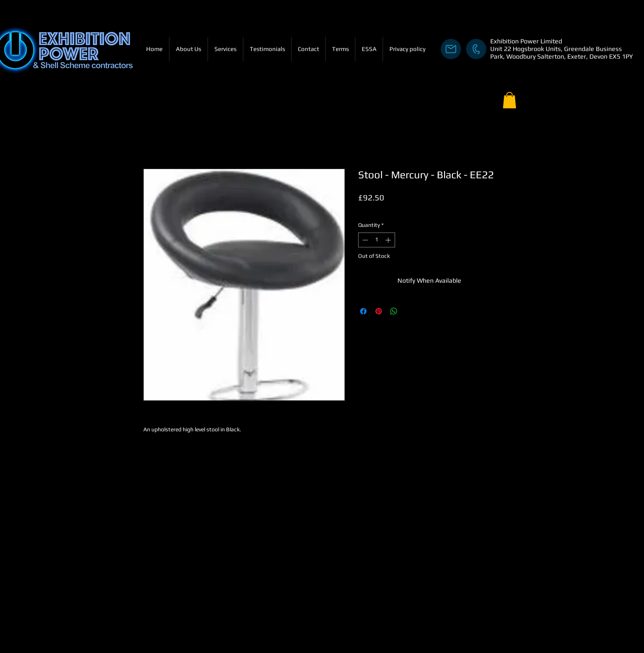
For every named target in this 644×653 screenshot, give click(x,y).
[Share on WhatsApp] (394, 311)
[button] (509, 100)
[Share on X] (409, 311)
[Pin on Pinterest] (379, 311)
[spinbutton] (377, 240)
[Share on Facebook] (363, 311)
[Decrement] (364, 240)
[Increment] (389, 240)
